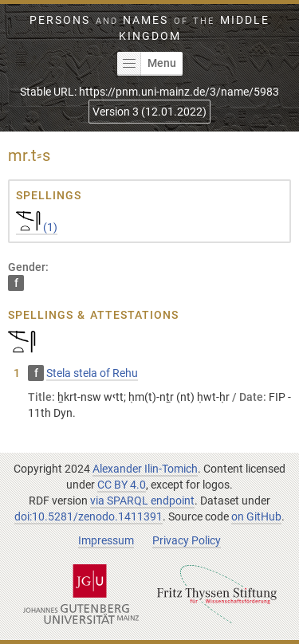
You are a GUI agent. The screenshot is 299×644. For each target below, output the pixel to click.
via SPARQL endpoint (142, 501)
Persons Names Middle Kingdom (149, 28)
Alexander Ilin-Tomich (145, 469)
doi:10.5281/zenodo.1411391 (89, 516)
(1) (37, 227)
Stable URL (149, 92)
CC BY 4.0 (122, 485)
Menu (147, 64)
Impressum (106, 540)
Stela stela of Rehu (92, 373)
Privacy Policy (187, 540)
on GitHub (256, 516)
